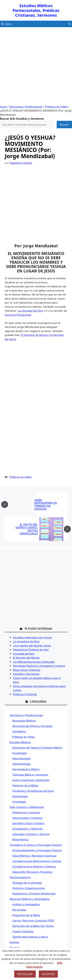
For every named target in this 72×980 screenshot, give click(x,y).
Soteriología (20, 796)
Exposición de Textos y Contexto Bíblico (37, 748)
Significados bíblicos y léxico (30, 937)
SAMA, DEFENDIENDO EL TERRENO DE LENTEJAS (46, 504)
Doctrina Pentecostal (18, 315)
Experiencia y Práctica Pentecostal (34, 893)
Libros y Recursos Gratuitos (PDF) (33, 920)
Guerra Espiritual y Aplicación (31, 780)
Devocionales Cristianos (27, 818)
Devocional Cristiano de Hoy (31, 649)
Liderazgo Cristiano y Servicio (31, 834)
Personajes (19, 910)
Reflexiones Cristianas (26, 812)
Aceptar (48, 974)
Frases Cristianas (23, 931)
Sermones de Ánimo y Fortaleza (32, 726)
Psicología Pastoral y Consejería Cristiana (39, 666)
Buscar (64, 125)
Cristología (19, 802)
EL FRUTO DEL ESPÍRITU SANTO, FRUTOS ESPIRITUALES (27, 529)
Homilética (19, 731)
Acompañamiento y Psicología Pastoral (37, 850)
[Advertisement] (36, 67)
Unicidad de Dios (24, 654)
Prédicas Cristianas (25, 694)
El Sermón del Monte (26, 658)
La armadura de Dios (26, 641)
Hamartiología (21, 764)
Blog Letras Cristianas (27, 670)
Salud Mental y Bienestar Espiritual (34, 856)
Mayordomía (20, 839)
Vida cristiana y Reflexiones (27, 807)
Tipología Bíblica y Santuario (30, 775)
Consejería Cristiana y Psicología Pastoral (36, 845)
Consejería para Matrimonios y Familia (37, 861)
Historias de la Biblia (25, 785)
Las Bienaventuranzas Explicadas (34, 662)
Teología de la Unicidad (27, 883)
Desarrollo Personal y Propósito (32, 872)
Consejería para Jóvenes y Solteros (34, 866)
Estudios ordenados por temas (32, 637)
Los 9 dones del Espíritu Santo (32, 646)
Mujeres (15, 947)
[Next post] (67, 529)
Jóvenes (14, 942)
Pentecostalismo (20, 877)
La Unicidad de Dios (30, 311)
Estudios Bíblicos (20, 742)
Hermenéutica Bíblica (26, 769)
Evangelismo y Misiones (27, 829)
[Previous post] (5, 504)
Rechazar (25, 974)
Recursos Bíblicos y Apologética (30, 899)
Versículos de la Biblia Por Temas (33, 926)
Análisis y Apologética (26, 904)
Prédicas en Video (56, 107)
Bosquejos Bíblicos (24, 721)
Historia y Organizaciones (29, 888)
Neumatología (21, 758)
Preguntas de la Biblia (26, 915)
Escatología (20, 753)
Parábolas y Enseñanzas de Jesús (33, 791)
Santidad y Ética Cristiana (28, 823)
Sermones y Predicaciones (26, 107)
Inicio (4, 107)
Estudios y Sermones (26, 674)
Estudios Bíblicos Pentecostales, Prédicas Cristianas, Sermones (36, 10)
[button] (70, 24)
